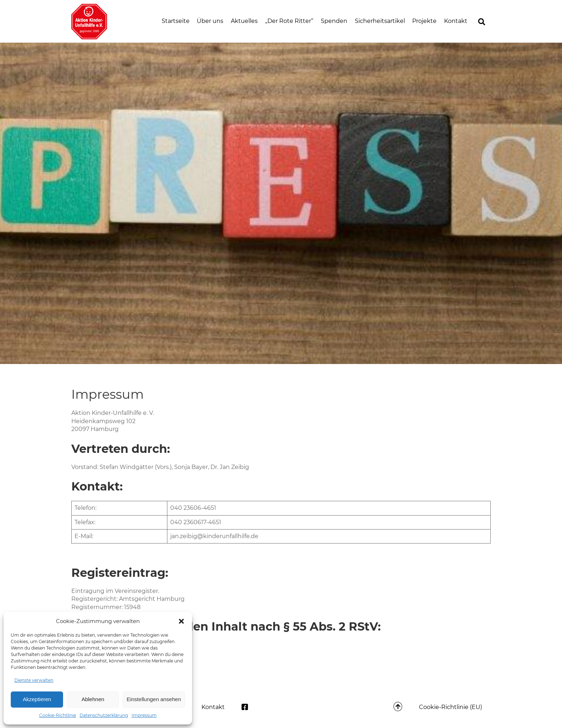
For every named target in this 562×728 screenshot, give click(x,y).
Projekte (424, 21)
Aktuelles (244, 21)
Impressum (144, 715)
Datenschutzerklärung (104, 715)
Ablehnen (93, 699)
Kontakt (456, 21)
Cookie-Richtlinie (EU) (451, 707)
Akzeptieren (37, 699)
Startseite (176, 21)
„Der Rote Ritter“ (289, 21)
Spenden (334, 21)
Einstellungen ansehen (154, 699)
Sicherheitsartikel (380, 21)
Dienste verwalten (34, 680)
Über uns (210, 21)
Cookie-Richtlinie (58, 715)
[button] (181, 621)
